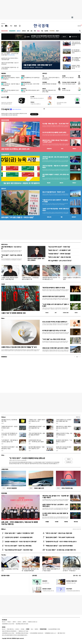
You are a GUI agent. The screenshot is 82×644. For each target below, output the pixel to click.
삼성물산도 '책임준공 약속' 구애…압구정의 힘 (76, 67)
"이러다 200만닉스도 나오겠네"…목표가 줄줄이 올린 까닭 (64, 420)
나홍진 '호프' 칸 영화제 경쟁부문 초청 (13, 313)
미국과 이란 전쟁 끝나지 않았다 (69, 84)
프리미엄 (53, 31)
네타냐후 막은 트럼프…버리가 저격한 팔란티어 (30, 85)
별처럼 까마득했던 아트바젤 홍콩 (49, 84)
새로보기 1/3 (78, 417)
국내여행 (57, 522)
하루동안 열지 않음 (74, 37)
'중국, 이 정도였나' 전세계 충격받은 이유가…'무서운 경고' (71, 570)
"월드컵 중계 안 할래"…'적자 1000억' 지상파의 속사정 (60, 537)
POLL (3, 455)
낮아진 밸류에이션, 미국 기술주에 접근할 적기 (30, 78)
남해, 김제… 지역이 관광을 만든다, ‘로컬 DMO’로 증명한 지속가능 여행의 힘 (20, 523)
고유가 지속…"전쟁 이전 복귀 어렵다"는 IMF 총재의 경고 (51, 78)
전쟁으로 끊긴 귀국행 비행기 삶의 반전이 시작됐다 (55, 348)
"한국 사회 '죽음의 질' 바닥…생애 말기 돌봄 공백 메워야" (37, 434)
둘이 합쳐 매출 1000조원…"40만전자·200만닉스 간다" (37, 448)
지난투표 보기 (69, 462)
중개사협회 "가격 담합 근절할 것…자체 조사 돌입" (18, 217)
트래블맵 (47, 522)
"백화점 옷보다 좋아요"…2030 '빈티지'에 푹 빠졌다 (59, 546)
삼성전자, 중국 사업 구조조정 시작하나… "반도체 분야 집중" (10, 59)
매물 (62, 217)
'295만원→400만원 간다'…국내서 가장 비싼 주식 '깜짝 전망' (21, 542)
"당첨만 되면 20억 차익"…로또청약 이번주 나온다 (9, 427)
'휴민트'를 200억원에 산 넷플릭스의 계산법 (54, 288)
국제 (35, 31)
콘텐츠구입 (12, 629)
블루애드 (25, 622)
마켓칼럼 (23, 76)
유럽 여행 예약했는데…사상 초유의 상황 (11, 248)
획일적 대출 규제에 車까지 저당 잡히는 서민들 (49, 91)
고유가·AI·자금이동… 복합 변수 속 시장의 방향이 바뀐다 (55, 167)
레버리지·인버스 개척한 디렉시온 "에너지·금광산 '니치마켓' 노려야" (55, 141)
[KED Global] (16, 26)
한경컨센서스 (49, 149)
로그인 (79, 26)
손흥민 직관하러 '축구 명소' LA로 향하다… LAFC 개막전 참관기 (55, 505)
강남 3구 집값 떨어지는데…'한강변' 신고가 (54, 192)
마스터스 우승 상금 (66, 90)
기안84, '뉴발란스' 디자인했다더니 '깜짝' (72, 278)
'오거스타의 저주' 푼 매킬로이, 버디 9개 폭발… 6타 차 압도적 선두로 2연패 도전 (10, 435)
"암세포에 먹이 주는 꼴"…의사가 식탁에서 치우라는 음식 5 (61, 542)
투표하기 (69, 459)
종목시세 (61, 183)
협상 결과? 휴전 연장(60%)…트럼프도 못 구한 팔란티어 (10, 78)
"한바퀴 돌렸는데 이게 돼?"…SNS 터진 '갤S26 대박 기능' (37, 427)
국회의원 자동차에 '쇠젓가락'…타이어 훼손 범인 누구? (51, 278)
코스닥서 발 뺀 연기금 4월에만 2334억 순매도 (54, 132)
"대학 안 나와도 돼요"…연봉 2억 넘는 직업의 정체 (59, 533)
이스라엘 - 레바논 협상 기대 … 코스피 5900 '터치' (56, 124)
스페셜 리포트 (5, 469)
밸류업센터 (74, 217)
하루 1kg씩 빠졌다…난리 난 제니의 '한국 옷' (60, 261)
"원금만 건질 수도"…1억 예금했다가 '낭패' (59, 250)
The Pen (4, 555)
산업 (31, 31)
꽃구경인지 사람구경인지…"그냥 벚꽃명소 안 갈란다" (64, 441)
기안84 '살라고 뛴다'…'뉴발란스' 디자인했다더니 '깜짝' (19, 533)
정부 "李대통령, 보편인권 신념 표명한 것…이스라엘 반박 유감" (76, 60)
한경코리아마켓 (4, 31)
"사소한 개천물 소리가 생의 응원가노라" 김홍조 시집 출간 (56, 305)
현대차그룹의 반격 (36, 488)
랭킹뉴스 (4, 529)
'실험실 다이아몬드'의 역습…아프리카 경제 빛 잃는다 (64, 434)
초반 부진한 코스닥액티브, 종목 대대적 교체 (15, 149)
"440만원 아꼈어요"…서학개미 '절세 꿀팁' (59, 254)
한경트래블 (4, 493)
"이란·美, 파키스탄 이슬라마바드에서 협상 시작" (76, 44)
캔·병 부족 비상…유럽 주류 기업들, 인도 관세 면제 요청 (10, 85)
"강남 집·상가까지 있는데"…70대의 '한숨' (59, 247)
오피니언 (24, 31)
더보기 (57, 31)
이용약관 (36, 629)
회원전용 (4, 73)
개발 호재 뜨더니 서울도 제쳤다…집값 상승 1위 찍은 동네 (64, 427)
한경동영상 (4, 357)
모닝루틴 (46, 31)
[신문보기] (2, 26)
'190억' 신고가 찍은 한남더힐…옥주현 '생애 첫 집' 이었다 (56, 210)
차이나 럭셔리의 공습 (64, 488)
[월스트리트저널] (11, 26)
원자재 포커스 (4, 82)
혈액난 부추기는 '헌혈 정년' (68, 78)
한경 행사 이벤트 (5, 576)
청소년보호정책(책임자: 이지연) (54, 629)
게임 (42, 31)
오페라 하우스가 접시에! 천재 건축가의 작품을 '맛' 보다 (19, 347)
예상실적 (49, 183)
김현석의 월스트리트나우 (6, 76)
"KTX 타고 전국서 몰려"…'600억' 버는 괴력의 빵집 (18, 546)
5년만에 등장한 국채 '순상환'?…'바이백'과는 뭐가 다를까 (36, 441)
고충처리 (14, 622)
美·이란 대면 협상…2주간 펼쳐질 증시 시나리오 (76, 51)
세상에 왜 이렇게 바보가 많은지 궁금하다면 (54, 296)
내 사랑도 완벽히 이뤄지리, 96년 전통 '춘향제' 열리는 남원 (55, 514)
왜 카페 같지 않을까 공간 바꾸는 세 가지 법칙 (54, 330)
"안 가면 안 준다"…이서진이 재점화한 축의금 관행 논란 (27, 458)
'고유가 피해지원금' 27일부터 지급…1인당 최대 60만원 (10, 68)
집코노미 (19, 31)
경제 (28, 31)
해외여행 (66, 522)
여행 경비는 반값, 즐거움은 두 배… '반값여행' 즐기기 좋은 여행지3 (56, 497)
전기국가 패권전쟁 (9, 488)
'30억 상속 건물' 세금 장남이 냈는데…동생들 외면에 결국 (30, 570)
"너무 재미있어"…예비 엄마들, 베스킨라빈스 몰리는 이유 (9, 441)
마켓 (74, 149)
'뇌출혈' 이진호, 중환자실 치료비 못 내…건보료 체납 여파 (10, 278)
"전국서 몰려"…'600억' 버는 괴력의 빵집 (12, 256)
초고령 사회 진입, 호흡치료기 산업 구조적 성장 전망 (10, 91)
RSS (32, 629)
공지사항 (35, 576)
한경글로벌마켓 (12, 31)
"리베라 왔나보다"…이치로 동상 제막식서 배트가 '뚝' (30, 278)
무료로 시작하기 (34, 114)
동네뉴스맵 (49, 217)
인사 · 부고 (75, 576)
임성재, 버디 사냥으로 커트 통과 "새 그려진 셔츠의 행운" (64, 448)
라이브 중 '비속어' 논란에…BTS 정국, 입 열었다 (36, 259)
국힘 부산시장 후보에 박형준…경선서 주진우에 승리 (10, 63)
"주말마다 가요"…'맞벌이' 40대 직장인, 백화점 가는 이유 (37, 420)
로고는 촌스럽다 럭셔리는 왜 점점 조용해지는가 (55, 322)
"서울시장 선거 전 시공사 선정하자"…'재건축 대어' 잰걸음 (55, 201)
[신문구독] (20, 26)
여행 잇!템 (76, 522)
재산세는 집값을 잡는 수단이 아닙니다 (10, 570)
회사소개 (4, 622)
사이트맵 (22, 629)
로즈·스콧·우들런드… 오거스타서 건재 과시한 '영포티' (10, 54)
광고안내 (19, 622)
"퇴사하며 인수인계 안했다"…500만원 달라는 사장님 (10, 448)
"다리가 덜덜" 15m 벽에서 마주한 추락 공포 (54, 339)
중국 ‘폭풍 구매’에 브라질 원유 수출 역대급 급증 (30, 91)
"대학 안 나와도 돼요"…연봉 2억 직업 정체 (59, 257)
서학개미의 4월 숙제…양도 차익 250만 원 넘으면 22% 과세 (55, 158)
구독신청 (9, 622)
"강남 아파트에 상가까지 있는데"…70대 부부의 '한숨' (19, 550)
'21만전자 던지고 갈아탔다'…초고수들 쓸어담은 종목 (18, 537)
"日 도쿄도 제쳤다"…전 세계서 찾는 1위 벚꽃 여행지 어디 (61, 550)
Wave (38, 31)
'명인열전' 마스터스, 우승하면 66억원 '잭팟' (9, 420)
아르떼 (3, 284)
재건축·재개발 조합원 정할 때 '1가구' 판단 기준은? (51, 570)
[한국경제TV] (7, 26)
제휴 (8, 629)
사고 (80, 576)
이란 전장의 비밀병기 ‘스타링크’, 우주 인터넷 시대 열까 (55, 175)
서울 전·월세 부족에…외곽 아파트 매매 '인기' (38, 65)
